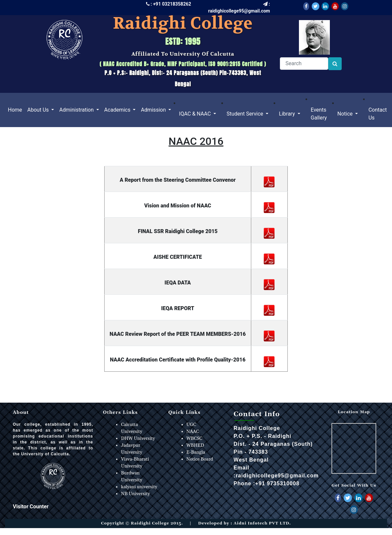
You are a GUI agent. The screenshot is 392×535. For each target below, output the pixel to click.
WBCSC (195, 439)
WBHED (195, 445)
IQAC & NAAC (196, 114)
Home (16, 109)
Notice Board (200, 459)
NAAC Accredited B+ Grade (134, 64)
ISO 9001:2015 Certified (236, 64)
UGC (191, 425)
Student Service (245, 114)
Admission (154, 110)
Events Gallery (319, 114)
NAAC (193, 432)
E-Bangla (196, 452)
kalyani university (139, 487)
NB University (135, 494)
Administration (77, 110)
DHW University (138, 439)
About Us (39, 110)
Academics (118, 110)
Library (287, 114)
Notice (346, 114)
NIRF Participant (185, 64)
